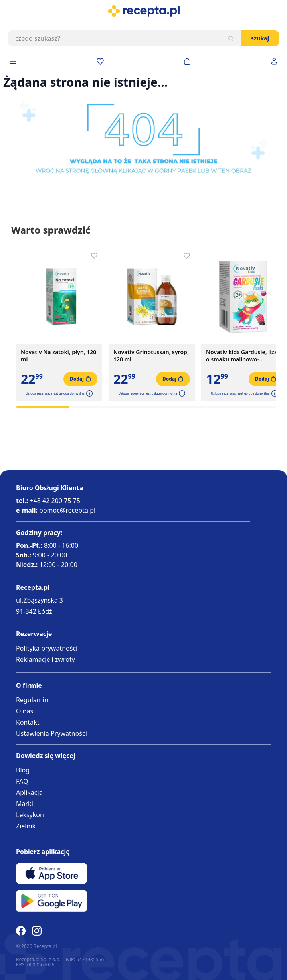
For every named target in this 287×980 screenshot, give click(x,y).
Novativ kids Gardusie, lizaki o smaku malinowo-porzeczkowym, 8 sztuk (244, 356)
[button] (89, 393)
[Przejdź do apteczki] (100, 62)
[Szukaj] (231, 38)
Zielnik (26, 826)
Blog (23, 770)
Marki (25, 804)
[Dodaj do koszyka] (80, 379)
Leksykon (30, 815)
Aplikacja (29, 792)
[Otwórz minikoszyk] (187, 62)
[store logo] (143, 11)
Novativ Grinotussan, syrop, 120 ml (151, 356)
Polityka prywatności (47, 648)
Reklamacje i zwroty (46, 659)
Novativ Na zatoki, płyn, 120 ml (58, 356)
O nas (25, 711)
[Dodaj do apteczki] (94, 256)
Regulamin (32, 700)
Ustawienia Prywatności (51, 733)
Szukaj (260, 38)
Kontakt (28, 722)
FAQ (22, 781)
